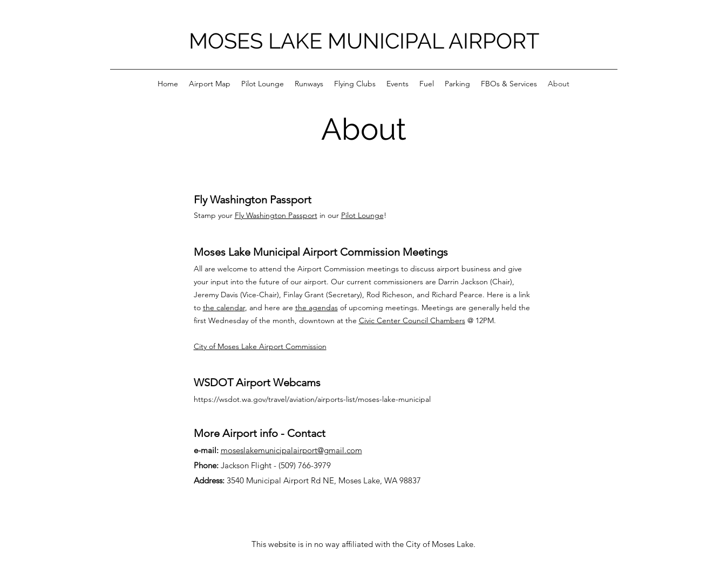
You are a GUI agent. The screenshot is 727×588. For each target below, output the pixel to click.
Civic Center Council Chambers (412, 320)
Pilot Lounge (362, 215)
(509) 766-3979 (305, 465)
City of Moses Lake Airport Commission (260, 346)
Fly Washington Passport (276, 215)
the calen (219, 307)
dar (240, 307)
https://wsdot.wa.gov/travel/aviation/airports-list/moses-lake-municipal (312, 399)
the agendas (317, 307)
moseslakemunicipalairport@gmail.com (291, 450)
